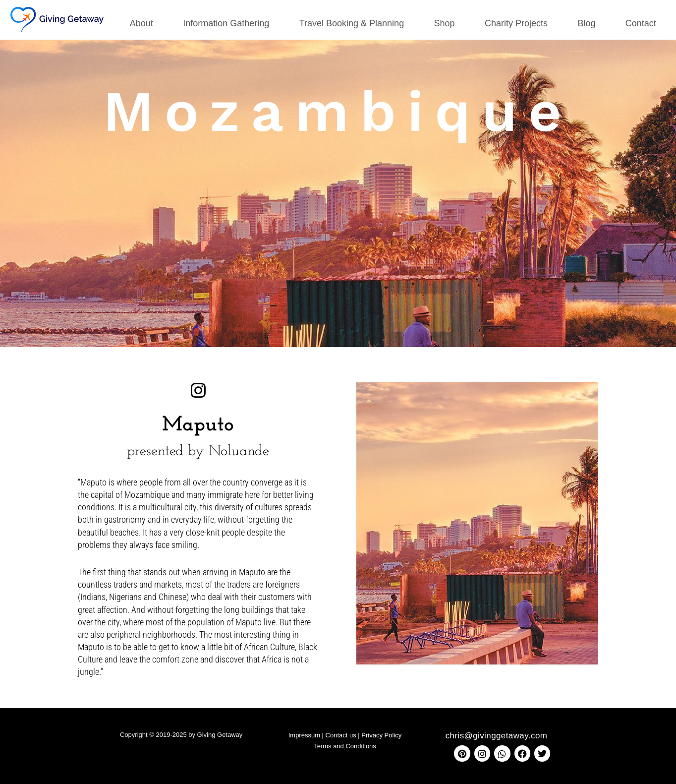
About (141, 23)
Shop (445, 23)
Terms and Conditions (345, 746)
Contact (641, 23)
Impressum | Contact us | (325, 735)
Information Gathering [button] (226, 23)
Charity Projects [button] (516, 23)
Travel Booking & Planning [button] (352, 23)
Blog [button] (586, 23)
